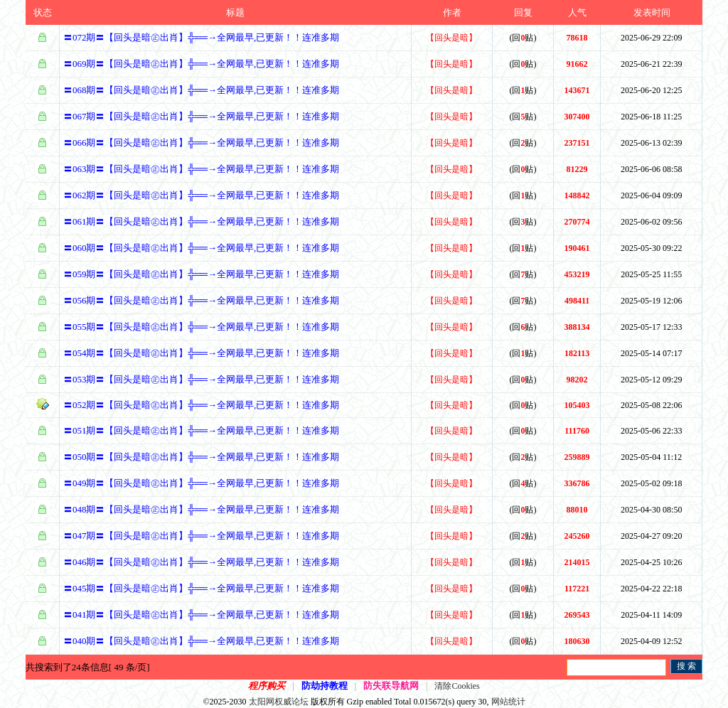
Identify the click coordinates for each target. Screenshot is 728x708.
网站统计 (508, 702)
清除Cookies (457, 686)
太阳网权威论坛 (279, 702)
